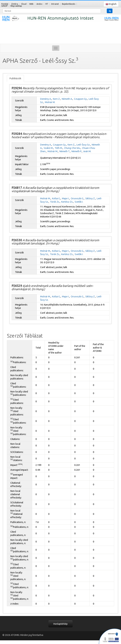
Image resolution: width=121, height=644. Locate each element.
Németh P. (77, 151)
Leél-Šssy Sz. (83, 145)
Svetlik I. (79, 202)
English (111, 4)
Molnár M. (50, 102)
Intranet (55, 4)
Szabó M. (48, 148)
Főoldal (5, 4)
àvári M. (87, 151)
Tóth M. (59, 148)
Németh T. (65, 151)
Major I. (66, 198)
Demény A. (46, 99)
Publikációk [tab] (15, 78)
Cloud (24, 4)
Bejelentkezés (69, 4)
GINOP (4, 6)
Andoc (39, 4)
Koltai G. (56, 198)
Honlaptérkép (60, 624)
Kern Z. (57, 99)
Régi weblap (16, 6)
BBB (31, 4)
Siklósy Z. (90, 198)
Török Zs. (55, 202)
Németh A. (67, 99)
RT (47, 4)
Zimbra (15, 4)
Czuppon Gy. (81, 99)
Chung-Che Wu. (72, 148)
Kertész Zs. (67, 202)
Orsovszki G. (77, 198)
